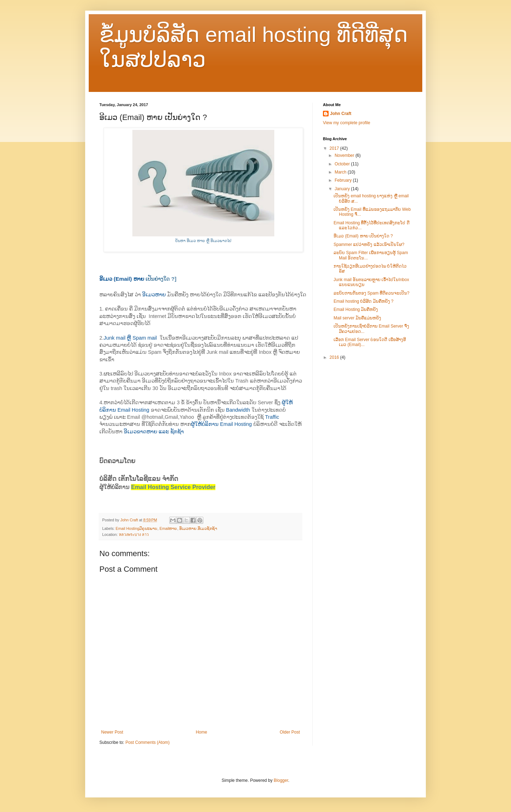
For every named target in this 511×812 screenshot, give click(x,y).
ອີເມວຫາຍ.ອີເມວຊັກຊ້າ (198, 528)
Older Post (290, 732)
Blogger (281, 780)
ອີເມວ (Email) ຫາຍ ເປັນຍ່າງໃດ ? (363, 236)
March (341, 172)
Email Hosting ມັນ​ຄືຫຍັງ (356, 309)
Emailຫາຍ (168, 528)
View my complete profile (347, 123)
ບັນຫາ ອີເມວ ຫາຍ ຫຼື (193, 241)
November (345, 155)
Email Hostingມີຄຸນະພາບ (137, 528)
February (344, 180)
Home (202, 732)
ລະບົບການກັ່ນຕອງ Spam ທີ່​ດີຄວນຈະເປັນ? (372, 293)
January (343, 189)
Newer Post (112, 732)
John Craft (341, 114)
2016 (335, 357)
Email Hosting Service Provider (173, 487)
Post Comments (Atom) (147, 742)
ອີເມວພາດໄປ (221, 241)
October (343, 164)
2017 (335, 148)
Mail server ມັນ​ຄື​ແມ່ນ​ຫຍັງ (357, 318)
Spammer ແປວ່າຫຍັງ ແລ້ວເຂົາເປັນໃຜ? (369, 245)
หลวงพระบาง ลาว (134, 534)
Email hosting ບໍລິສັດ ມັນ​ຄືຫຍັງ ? (364, 301)
